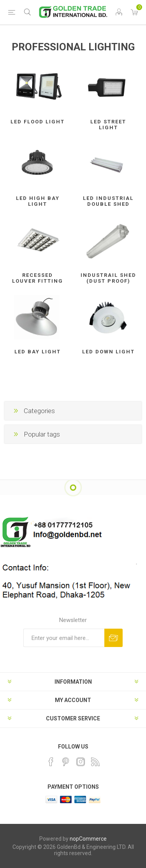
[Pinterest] (66, 762)
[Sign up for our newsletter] (64, 638)
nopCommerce (88, 839)
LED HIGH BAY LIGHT (38, 201)
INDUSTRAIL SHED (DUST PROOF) (108, 278)
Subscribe (113, 638)
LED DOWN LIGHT (108, 352)
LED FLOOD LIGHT (38, 122)
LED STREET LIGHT (108, 125)
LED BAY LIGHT (38, 352)
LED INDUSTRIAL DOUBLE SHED (108, 201)
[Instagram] (81, 762)
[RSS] (95, 762)
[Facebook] (51, 762)
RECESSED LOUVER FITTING (38, 278)
